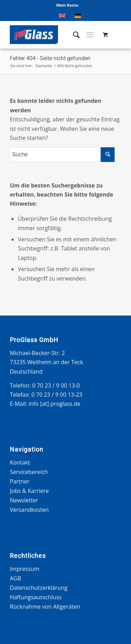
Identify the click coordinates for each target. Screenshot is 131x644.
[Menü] (90, 35)
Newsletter (24, 500)
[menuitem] (67, 5)
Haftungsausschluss (36, 597)
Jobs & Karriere (29, 491)
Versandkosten (29, 510)
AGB (15, 578)
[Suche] (73, 35)
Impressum (24, 569)
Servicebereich (29, 472)
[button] (13, 631)
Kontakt (20, 462)
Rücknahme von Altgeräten (45, 607)
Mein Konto (67, 5)
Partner (20, 481)
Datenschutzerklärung (39, 588)
